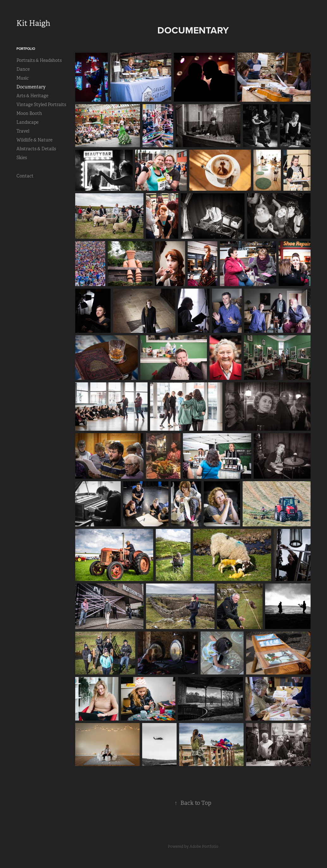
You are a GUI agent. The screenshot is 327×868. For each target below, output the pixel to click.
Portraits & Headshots (39, 60)
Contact (25, 176)
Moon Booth (29, 113)
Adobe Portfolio (204, 847)
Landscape (27, 122)
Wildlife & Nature (34, 140)
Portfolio (26, 49)
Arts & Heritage (32, 96)
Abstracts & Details (36, 149)
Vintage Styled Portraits (41, 105)
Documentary (31, 87)
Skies (22, 158)
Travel (23, 131)
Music (23, 78)
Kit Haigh (33, 23)
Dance (23, 69)
